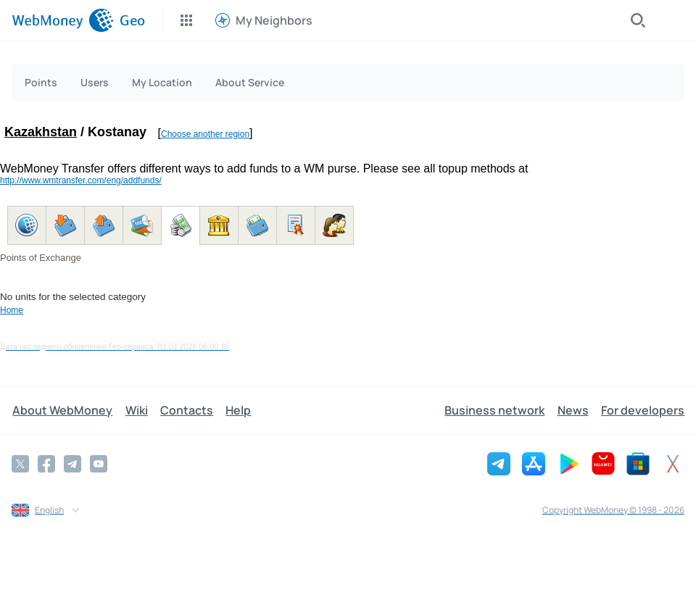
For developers (643, 410)
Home (12, 310)
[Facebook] (46, 463)
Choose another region (205, 134)
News (574, 410)
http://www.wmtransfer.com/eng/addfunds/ (81, 180)
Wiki (134, 410)
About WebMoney (62, 410)
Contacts (184, 410)
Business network (497, 410)
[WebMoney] (63, 20)
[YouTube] (99, 463)
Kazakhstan (41, 132)
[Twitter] (20, 463)
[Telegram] (72, 463)
